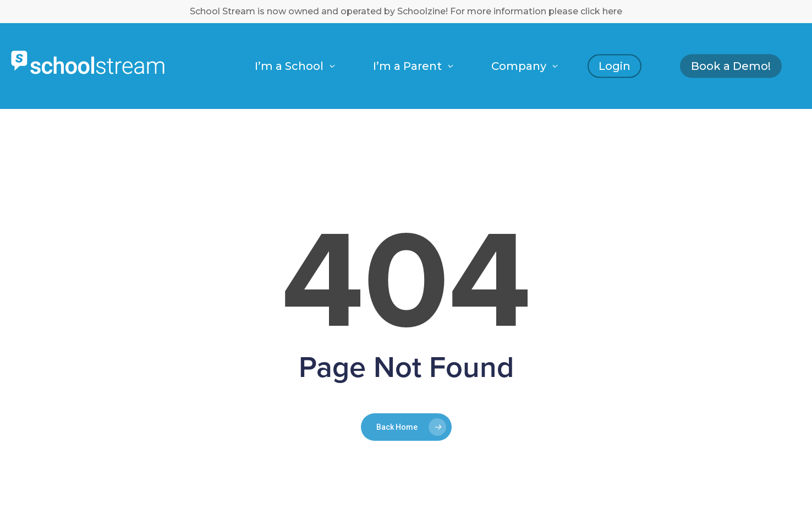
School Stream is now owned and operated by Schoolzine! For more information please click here (406, 11)
